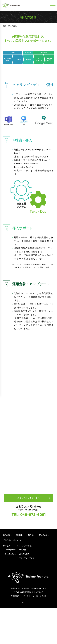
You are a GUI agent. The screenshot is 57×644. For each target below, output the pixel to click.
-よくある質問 (23, 590)
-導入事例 (21, 586)
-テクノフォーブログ (25, 594)
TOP (5, 26)
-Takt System (9, 586)
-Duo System (9, 590)
